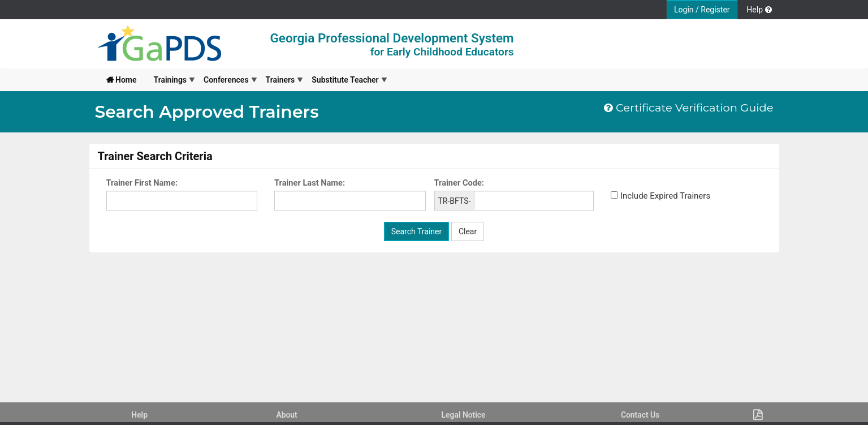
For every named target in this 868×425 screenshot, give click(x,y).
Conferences (226, 80)
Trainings (170, 80)
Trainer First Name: (142, 183)
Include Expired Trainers (665, 196)
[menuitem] (122, 80)
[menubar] (243, 80)
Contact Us (640, 415)
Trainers (280, 80)
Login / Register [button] (702, 10)
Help (139, 415)
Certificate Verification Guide (689, 108)
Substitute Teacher (345, 80)
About (286, 415)
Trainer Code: (459, 183)
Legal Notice (464, 415)
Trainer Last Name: (310, 183)
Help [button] (759, 10)
